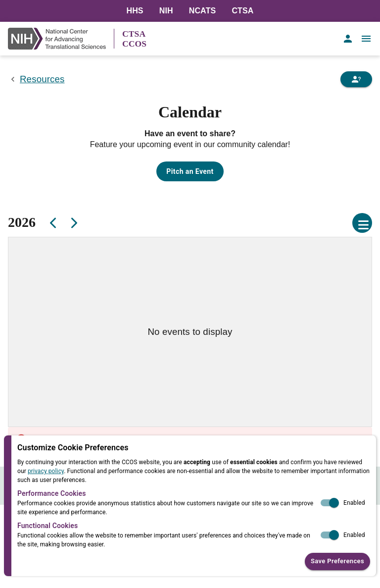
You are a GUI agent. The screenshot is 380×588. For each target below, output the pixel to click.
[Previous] (53, 223)
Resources (42, 79)
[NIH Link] (61, 39)
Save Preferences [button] (337, 561)
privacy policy (46, 471)
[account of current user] (348, 39)
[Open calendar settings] (362, 223)
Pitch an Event (190, 171)
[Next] (73, 223)
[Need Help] (356, 79)
